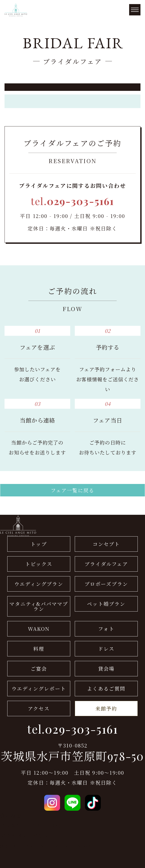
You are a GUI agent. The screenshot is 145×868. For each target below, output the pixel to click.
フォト (106, 629)
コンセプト (106, 544)
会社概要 (11, 816)
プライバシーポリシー (27, 835)
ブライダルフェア (106, 564)
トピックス (39, 564)
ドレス (106, 649)
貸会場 (106, 669)
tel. (72, 201)
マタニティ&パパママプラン (39, 606)
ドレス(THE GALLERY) (31, 826)
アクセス (39, 708)
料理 (39, 649)
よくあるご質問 (106, 688)
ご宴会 (39, 669)
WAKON (39, 629)
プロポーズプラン (106, 584)
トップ (39, 544)
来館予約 (106, 708)
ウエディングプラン (39, 584)
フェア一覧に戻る (73, 490)
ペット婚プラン (106, 604)
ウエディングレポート (39, 688)
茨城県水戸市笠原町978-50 (72, 756)
